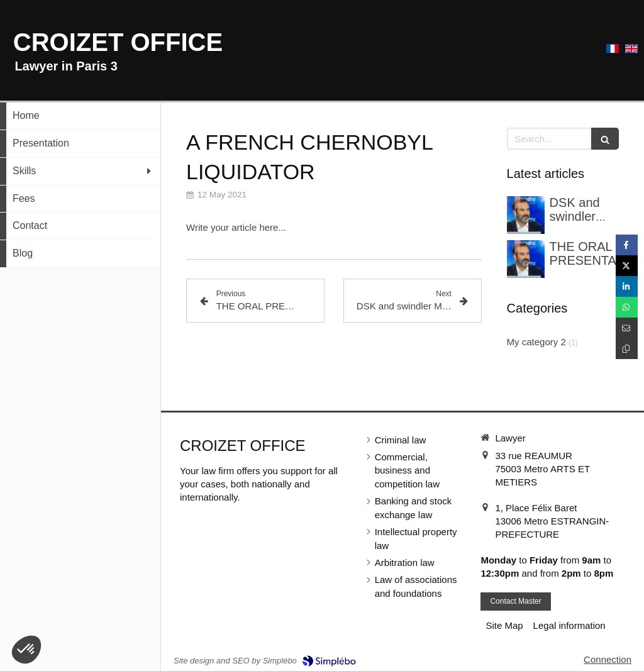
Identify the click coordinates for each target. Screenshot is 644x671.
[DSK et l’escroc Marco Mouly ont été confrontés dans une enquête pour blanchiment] (526, 215)
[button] (26, 650)
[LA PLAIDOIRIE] (526, 259)
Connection (608, 659)
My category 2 (536, 342)
